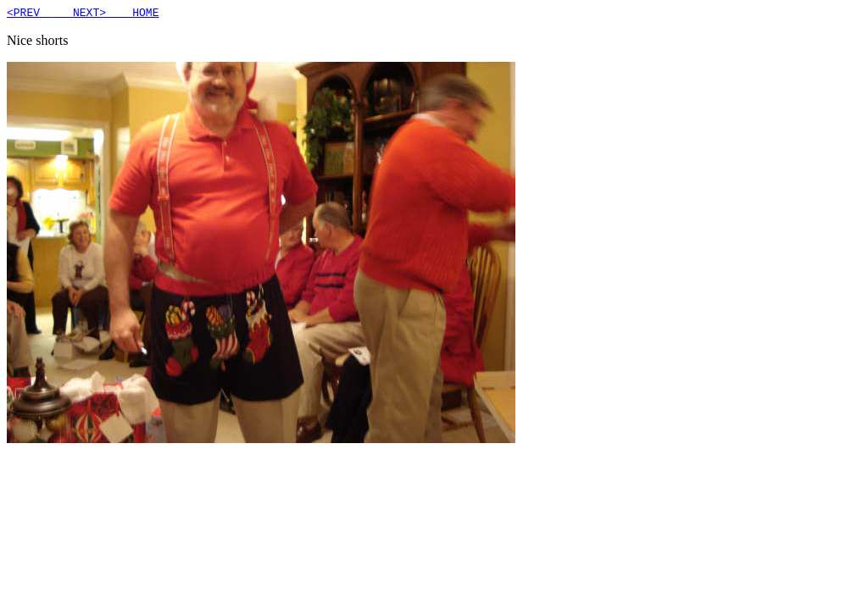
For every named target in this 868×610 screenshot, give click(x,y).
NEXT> (80, 14)
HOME (132, 14)
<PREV (30, 14)
